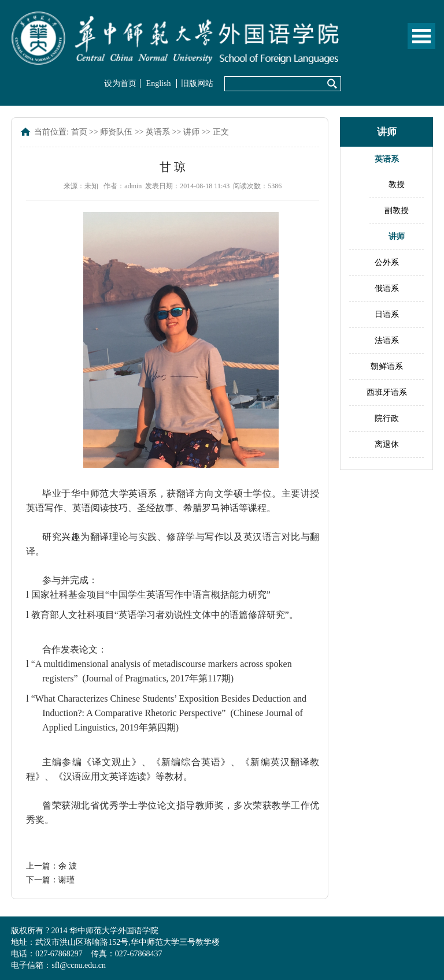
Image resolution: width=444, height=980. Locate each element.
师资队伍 (116, 132)
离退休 (387, 444)
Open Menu (421, 36)
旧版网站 (197, 83)
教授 (397, 185)
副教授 (397, 210)
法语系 (387, 340)
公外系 (387, 262)
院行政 (387, 418)
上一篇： (51, 866)
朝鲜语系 (387, 366)
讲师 (191, 132)
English (159, 83)
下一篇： (50, 880)
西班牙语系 (387, 392)
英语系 (158, 132)
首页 (79, 132)
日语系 (387, 314)
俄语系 (387, 288)
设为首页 (120, 83)
